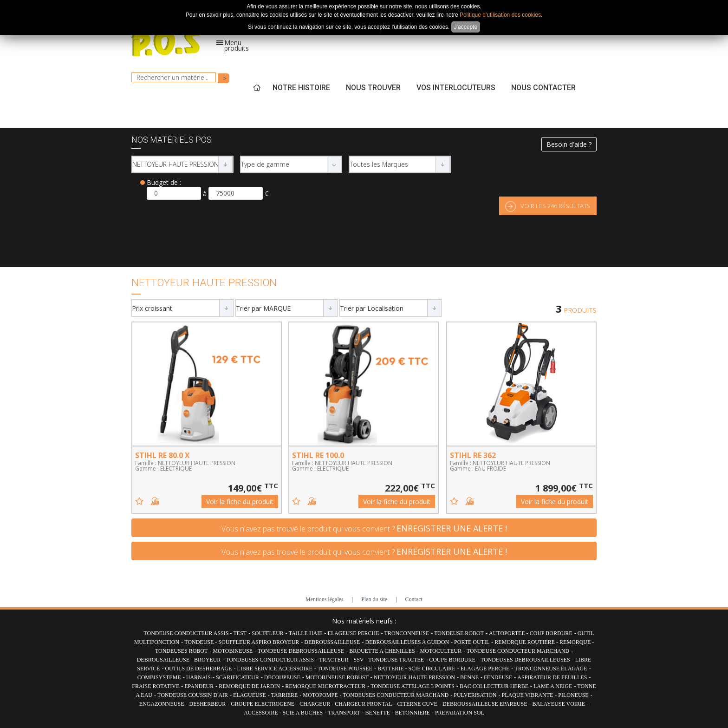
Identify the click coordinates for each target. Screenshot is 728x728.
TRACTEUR (334, 660)
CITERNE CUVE (417, 704)
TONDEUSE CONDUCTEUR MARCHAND (518, 651)
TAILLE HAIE (306, 633)
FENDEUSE (498, 677)
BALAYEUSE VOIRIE (559, 704)
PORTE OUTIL (472, 642)
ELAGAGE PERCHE (485, 669)
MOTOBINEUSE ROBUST (337, 677)
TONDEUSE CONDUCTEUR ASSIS (187, 633)
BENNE (469, 677)
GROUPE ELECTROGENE (263, 704)
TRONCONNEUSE (407, 633)
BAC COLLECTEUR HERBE (494, 686)
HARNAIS (198, 677)
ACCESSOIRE (261, 713)
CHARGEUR (315, 704)
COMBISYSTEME (159, 677)
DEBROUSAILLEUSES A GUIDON (407, 642)
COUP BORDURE (551, 633)
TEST (240, 633)
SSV (360, 660)
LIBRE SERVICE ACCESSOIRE (274, 669)
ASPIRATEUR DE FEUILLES (552, 677)
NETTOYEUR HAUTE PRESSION (414, 677)
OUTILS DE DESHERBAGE (198, 669)
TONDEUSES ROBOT (181, 651)
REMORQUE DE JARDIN (249, 686)
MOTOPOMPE (320, 695)
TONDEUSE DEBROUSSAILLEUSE (301, 651)
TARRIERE (285, 695)
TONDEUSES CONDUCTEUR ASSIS (270, 660)
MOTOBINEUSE (233, 651)
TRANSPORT (344, 713)
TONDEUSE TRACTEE (396, 660)
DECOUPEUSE (282, 677)
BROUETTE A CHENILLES (382, 651)
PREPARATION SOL (460, 713)
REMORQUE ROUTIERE (525, 642)
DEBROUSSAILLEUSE (332, 642)
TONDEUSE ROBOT (459, 633)
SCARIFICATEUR (237, 677)
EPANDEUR (199, 686)
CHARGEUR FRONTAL (363, 704)
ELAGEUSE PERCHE (354, 633)
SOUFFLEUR (268, 633)
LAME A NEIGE (553, 686)
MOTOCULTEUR (441, 651)
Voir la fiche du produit (240, 502)
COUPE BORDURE (452, 660)
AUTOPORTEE (508, 633)
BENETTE (378, 713)
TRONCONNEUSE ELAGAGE (551, 669)
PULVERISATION (475, 695)
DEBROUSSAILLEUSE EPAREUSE (485, 704)
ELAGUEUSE (250, 695)
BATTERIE (391, 669)
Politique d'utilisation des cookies (500, 15)
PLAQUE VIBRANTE (528, 695)
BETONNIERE (413, 713)
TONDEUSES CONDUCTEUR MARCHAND (396, 695)
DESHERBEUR (207, 704)
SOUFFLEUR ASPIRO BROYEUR (259, 642)
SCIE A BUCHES (303, 713)
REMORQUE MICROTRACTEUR (325, 686)
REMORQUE (576, 642)
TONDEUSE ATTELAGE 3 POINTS (413, 686)
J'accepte (466, 27)
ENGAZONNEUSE (162, 704)
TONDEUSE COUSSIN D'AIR (193, 695)
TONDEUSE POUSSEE (345, 669)
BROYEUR (207, 660)
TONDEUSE (200, 642)
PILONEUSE (573, 695)
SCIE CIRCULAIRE (432, 669)
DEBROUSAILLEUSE (164, 660)
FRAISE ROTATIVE (156, 686)
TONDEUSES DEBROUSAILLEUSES (525, 660)
